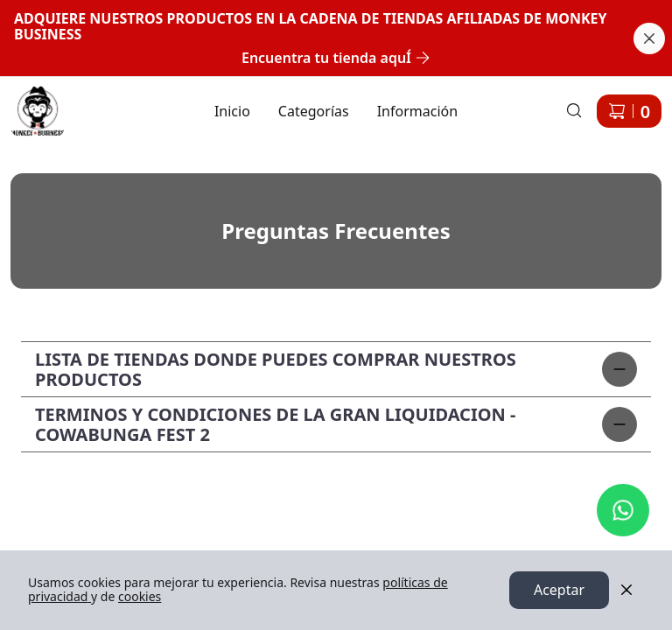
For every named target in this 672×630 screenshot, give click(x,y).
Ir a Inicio (28, 101)
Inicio (232, 111)
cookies (140, 597)
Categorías (314, 111)
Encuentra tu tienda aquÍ (336, 58)
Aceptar (559, 591)
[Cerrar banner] (649, 38)
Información (417, 111)
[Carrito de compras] (629, 111)
